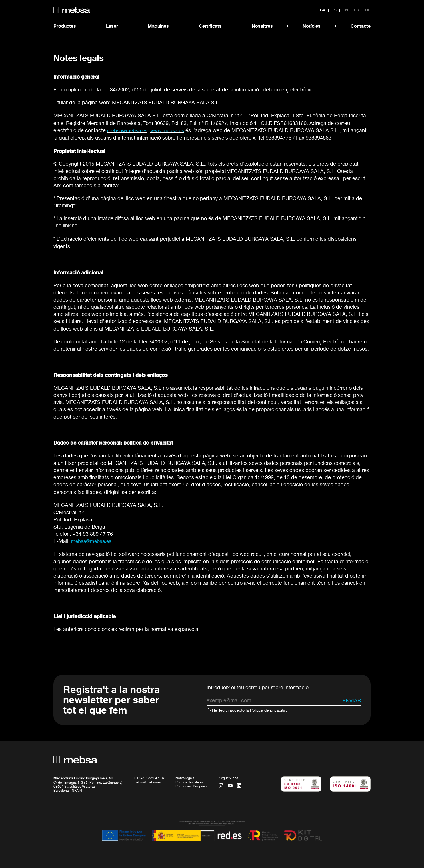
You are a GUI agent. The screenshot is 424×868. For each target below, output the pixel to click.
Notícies (312, 26)
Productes (65, 26)
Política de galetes (189, 782)
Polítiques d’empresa (191, 786)
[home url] (72, 10)
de (368, 10)
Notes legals (185, 778)
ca (323, 10)
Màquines (158, 26)
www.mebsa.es (170, 131)
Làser (112, 26)
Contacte (361, 26)
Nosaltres (262, 26)
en (345, 10)
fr (357, 10)
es (334, 10)
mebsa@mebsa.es (92, 541)
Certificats (210, 26)
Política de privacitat (268, 710)
